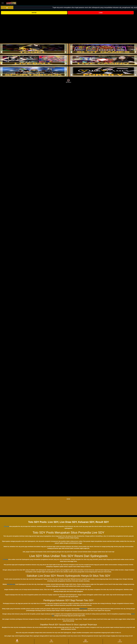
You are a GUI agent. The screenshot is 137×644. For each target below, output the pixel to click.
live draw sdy (11, 584)
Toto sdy (6, 526)
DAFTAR (34, 13)
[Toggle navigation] (3, 3)
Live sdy (5, 559)
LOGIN (101, 13)
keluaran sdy (83, 609)
